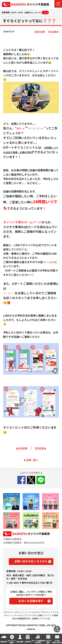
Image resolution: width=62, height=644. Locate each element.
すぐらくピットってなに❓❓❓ (29, 21)
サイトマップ (20, 615)
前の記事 (41, 32)
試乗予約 (4, 642)
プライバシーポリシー (13, 612)
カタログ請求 (48, 642)
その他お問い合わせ (57, 642)
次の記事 (52, 32)
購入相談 (20, 642)
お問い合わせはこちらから (31, 561)
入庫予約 (28, 642)
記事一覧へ (32, 460)
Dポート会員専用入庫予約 (38, 642)
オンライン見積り (12, 642)
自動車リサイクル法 (41, 618)
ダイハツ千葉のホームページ (22, 222)
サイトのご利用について (39, 615)
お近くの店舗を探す (31, 601)
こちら (45, 12)
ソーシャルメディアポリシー (38, 612)
